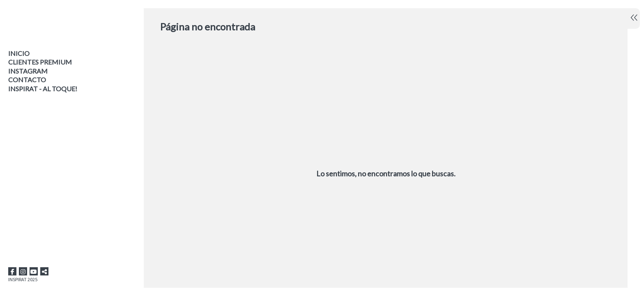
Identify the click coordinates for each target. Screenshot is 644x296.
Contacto (27, 80)
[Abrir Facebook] (12, 271)
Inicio (19, 53)
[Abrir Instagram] (23, 271)
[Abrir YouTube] (34, 271)
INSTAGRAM (28, 71)
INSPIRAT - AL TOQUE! (43, 89)
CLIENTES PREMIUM (40, 62)
